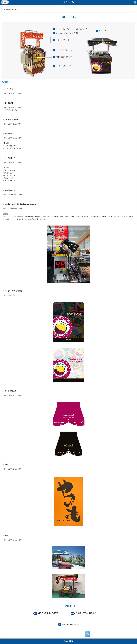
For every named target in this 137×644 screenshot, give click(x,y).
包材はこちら (7, 82)
